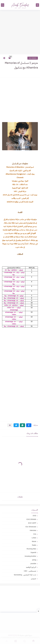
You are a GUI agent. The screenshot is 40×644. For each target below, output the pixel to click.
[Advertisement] (20, 32)
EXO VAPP (32, 523)
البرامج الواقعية (31, 567)
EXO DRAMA (33, 58)
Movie (34, 541)
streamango (8, 272)
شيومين (33, 579)
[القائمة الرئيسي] (37, 5)
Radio (34, 545)
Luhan (34, 538)
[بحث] (3, 5)
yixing (34, 560)
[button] (29, 425)
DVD (34, 516)
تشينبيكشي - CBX (30, 571)
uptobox (14, 270)
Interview (33, 530)
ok (6, 270)
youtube (33, 563)
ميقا (9, 270)
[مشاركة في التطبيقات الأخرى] (10, 425)
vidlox (6, 305)
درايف (18, 272)
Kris (35, 534)
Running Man (31, 549)
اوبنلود (21, 270)
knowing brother (30, 556)
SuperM (33, 552)
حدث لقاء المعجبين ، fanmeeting (25, 575)
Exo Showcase (31, 527)
